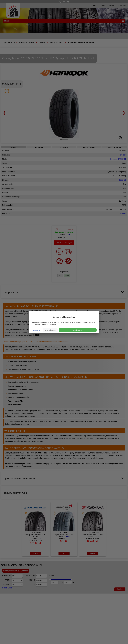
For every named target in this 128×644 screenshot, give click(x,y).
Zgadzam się (78, 330)
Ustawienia (36, 330)
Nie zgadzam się (50, 330)
